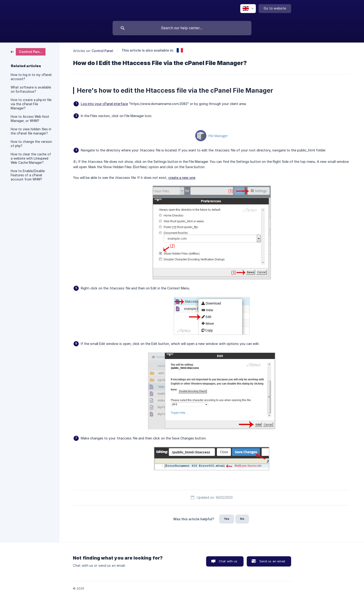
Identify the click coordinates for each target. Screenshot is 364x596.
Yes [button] (227, 519)
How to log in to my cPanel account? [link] (31, 77)
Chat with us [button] (228, 561)
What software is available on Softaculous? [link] (31, 89)
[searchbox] (182, 28)
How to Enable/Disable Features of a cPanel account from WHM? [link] (28, 175)
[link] (28, 51)
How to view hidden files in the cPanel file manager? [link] (31, 131)
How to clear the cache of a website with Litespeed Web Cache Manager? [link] (31, 158)
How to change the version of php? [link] (31, 144)
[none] (248, 9)
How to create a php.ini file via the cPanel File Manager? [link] (31, 104)
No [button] (242, 519)
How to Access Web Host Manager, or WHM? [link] (30, 119)
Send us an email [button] (272, 561)
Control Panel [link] (102, 51)
